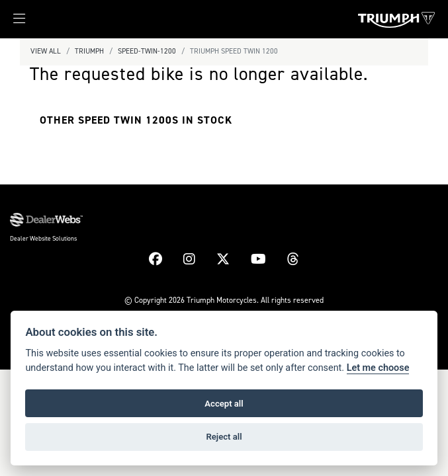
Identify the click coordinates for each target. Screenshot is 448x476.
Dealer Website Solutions (43, 238)
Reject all (224, 437)
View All (46, 51)
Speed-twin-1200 (147, 51)
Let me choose (378, 368)
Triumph (89, 51)
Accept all (224, 404)
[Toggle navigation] (13, 22)
